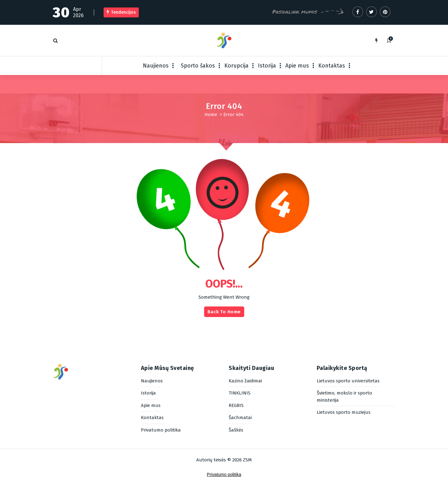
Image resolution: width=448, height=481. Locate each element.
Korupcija (236, 66)
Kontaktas (332, 66)
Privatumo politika (224, 474)
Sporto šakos (198, 66)
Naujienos (156, 66)
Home (211, 114)
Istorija (267, 66)
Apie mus (297, 66)
